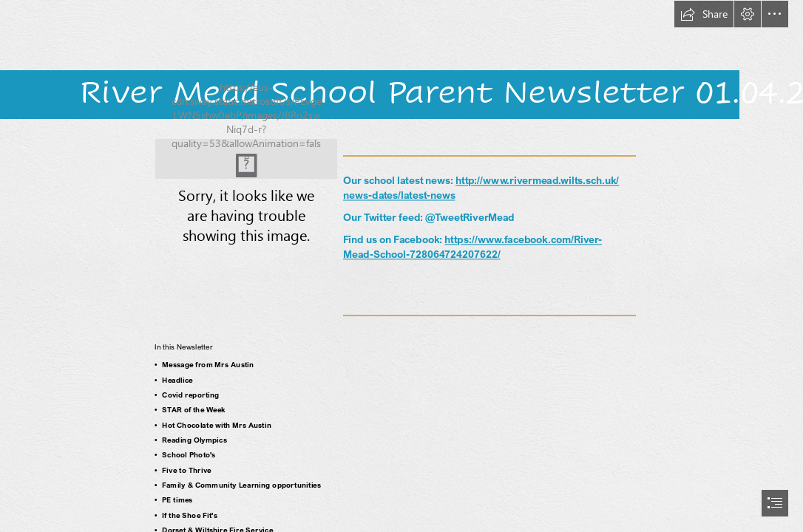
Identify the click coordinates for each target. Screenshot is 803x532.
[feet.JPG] (246, 159)
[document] (402, 266)
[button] (704, 14)
